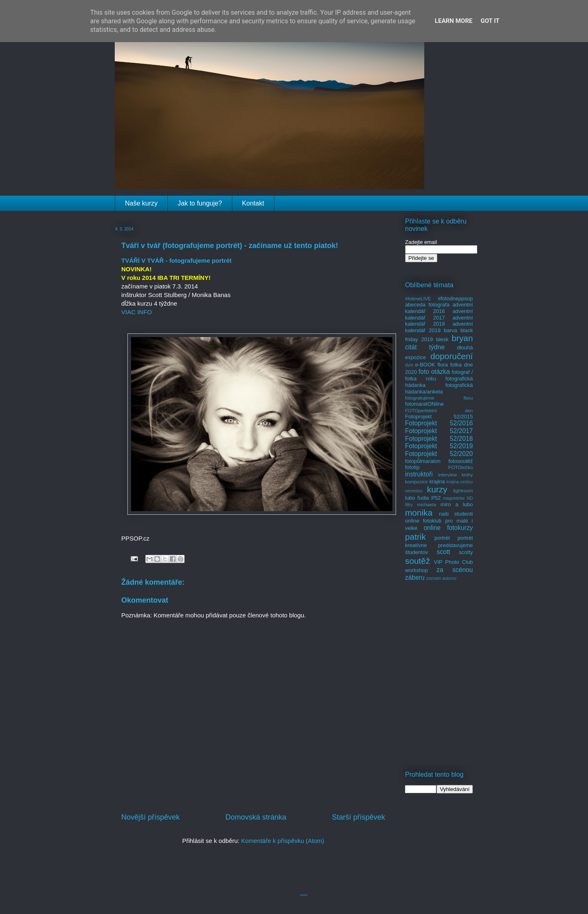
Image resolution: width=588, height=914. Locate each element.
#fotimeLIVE (418, 298)
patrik (415, 537)
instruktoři (419, 474)
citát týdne (425, 347)
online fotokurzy (448, 528)
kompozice (416, 482)
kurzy (437, 489)
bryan (462, 338)
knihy (467, 475)
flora (442, 365)
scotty (466, 552)
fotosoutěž (461, 461)
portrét (442, 538)
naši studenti (456, 514)
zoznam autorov (441, 578)
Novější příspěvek (150, 817)
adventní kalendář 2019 (439, 327)
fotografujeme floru (439, 398)
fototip (412, 467)
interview (448, 475)
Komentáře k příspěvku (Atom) (282, 841)
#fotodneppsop (455, 298)
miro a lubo (457, 504)
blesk (442, 339)
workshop (416, 570)
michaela (427, 504)
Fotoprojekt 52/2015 (439, 417)
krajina (437, 482)
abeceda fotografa (427, 305)
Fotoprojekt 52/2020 (439, 454)
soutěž (418, 561)
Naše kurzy (141, 203)
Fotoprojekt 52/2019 (439, 446)
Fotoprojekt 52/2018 (439, 439)
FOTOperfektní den (439, 410)
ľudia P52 (429, 498)
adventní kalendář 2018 (439, 321)
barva (451, 330)
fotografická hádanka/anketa (439, 388)
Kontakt (253, 203)
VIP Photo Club (454, 562)
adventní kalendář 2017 (439, 314)
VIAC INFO (137, 312)
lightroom (463, 491)
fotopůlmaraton (423, 461)
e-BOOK (425, 365)
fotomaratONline (424, 404)
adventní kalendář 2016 (439, 308)
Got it (490, 21)
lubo (410, 498)
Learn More (454, 21)
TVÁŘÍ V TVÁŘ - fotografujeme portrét (176, 260)
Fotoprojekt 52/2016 (439, 423)
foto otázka (434, 372)
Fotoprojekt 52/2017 (439, 431)
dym (409, 365)
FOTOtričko (461, 467)
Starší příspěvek (359, 817)
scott (443, 552)
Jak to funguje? (200, 203)
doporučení (452, 356)
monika (419, 513)
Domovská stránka (256, 817)
